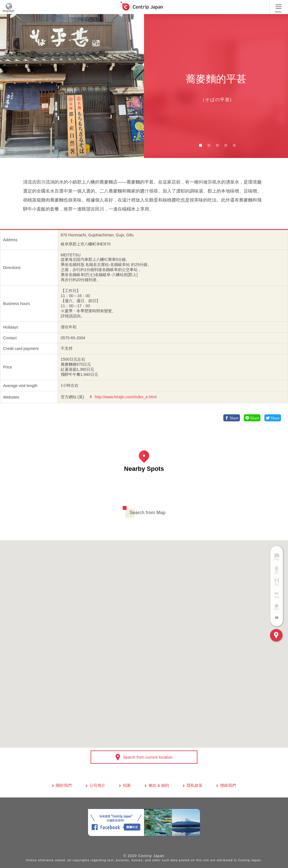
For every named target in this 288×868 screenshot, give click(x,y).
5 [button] (234, 145)
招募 (127, 785)
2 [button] (209, 145)
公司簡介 (97, 785)
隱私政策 (195, 785)
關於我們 (64, 785)
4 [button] (226, 145)
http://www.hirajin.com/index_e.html (126, 397)
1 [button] (201, 145)
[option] (72, 86)
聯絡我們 (228, 785)
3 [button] (217, 145)
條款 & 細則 (159, 785)
